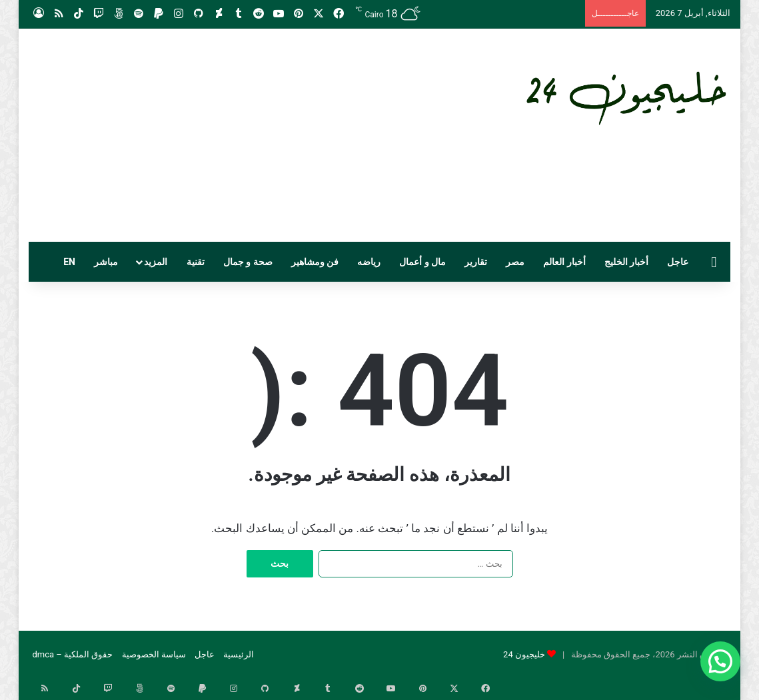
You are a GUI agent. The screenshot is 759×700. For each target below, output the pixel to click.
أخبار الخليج (626, 262)
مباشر (106, 262)
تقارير (476, 262)
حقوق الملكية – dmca (72, 654)
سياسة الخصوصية (154, 654)
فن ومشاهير (315, 262)
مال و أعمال (422, 262)
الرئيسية (239, 654)
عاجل (678, 262)
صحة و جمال (248, 262)
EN (69, 262)
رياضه (369, 262)
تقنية (196, 262)
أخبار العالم (564, 262)
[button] (720, 661)
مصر (515, 262)
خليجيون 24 (524, 654)
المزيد (156, 262)
